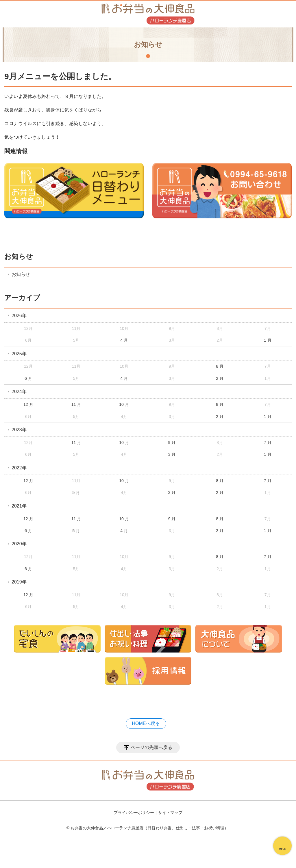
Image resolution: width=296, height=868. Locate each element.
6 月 (28, 378)
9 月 (172, 443)
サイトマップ (170, 813)
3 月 (172, 454)
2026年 (19, 316)
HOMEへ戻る (146, 723)
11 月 (76, 404)
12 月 (28, 404)
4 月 (124, 340)
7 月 (268, 443)
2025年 (19, 354)
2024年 (19, 392)
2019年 (19, 582)
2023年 (19, 430)
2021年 (19, 506)
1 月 (268, 340)
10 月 (124, 404)
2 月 (220, 378)
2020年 (19, 544)
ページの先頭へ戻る (151, 747)
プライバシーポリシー (134, 813)
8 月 (220, 366)
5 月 (76, 492)
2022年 (19, 468)
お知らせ (19, 256)
